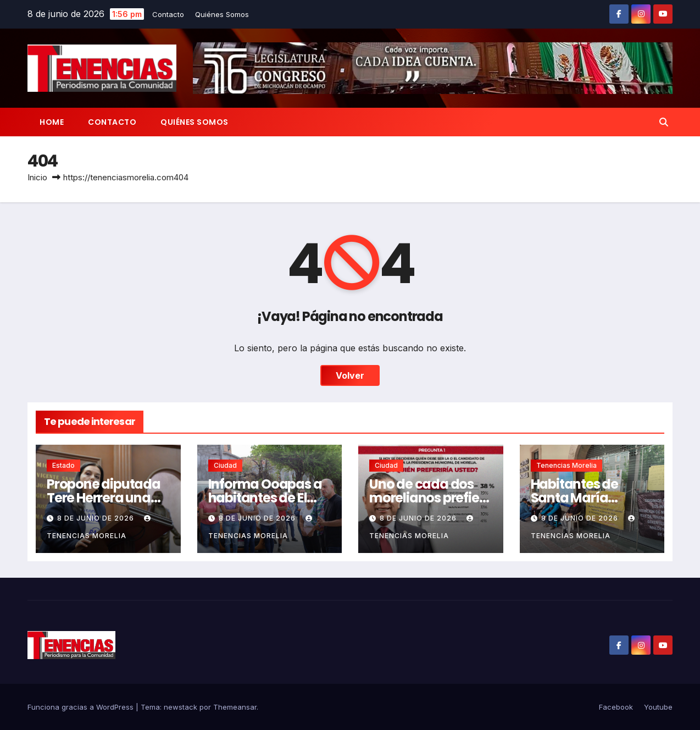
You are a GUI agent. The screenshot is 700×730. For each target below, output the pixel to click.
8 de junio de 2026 (97, 518)
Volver (350, 375)
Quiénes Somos (222, 14)
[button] (664, 122)
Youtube (658, 707)
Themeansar (235, 707)
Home (52, 122)
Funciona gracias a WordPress (82, 707)
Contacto (168, 14)
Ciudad (225, 465)
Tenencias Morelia (566, 465)
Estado (63, 465)
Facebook (616, 707)
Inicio (37, 177)
